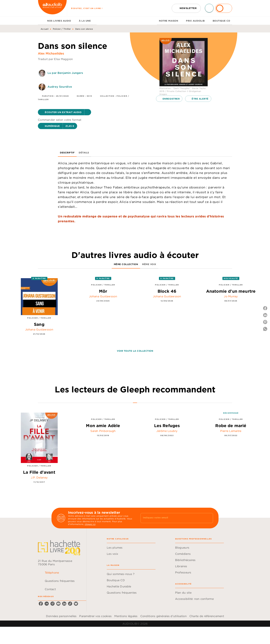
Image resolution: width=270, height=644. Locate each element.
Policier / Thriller (62, 29)
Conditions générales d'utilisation (163, 616)
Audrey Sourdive (60, 87)
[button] (186, 8)
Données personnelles (61, 616)
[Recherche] (209, 8)
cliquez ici (90, 524)
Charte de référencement (207, 616)
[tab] (41, 21)
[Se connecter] (224, 8)
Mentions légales (126, 616)
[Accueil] (52, 8)
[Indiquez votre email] (172, 518)
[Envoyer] (209, 518)
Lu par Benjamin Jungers (65, 73)
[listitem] (41, 604)
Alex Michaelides (51, 53)
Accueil (45, 29)
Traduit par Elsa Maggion (55, 59)
